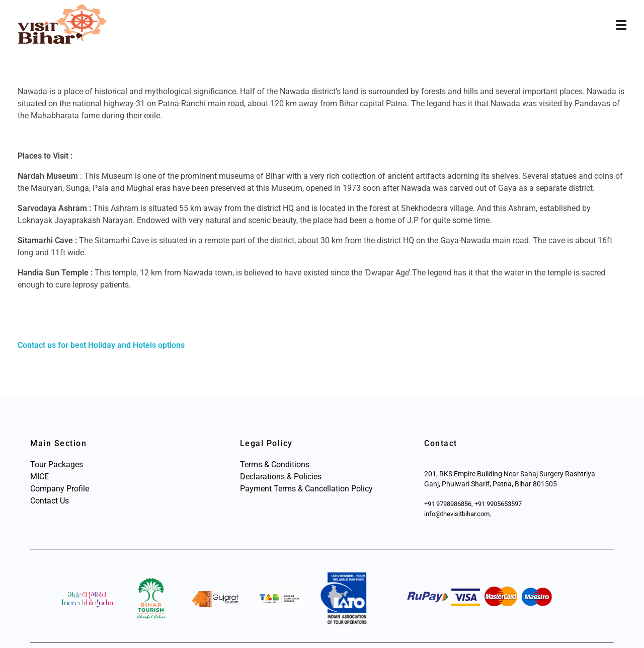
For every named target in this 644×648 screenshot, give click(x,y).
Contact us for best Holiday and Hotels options (101, 345)
